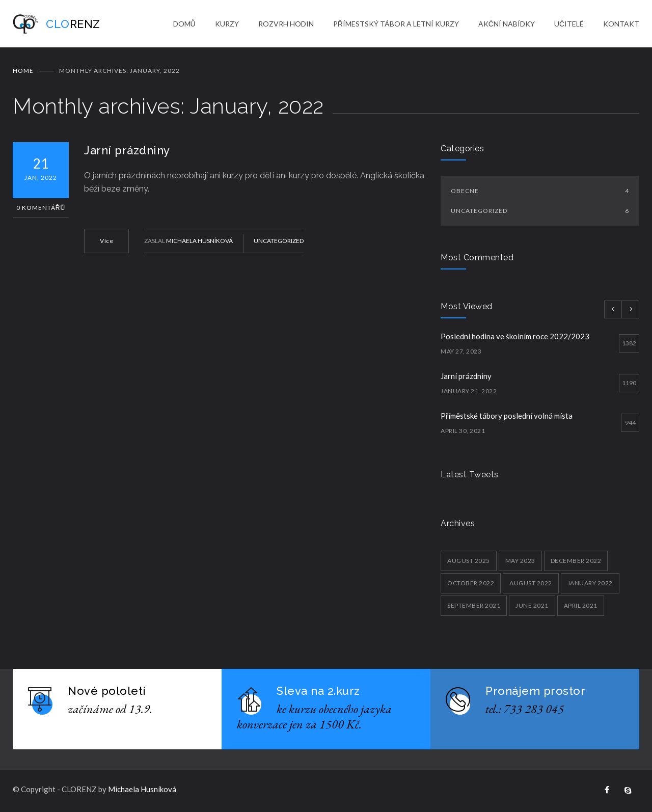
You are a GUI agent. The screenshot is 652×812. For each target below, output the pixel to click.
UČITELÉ (569, 24)
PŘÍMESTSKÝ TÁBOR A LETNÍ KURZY (396, 24)
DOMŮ (184, 24)
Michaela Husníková (199, 242)
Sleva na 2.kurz (318, 692)
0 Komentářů (41, 209)
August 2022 (531, 585)
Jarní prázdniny (127, 152)
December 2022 (576, 562)
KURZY (227, 24)
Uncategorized (279, 242)
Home (23, 72)
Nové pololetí (107, 692)
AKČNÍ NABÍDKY (507, 24)
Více (106, 242)
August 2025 (469, 562)
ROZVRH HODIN (286, 24)
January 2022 (590, 585)
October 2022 (471, 585)
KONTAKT (621, 24)
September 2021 (474, 607)
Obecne (540, 192)
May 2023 (520, 562)
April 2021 (581, 607)
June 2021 (532, 607)
